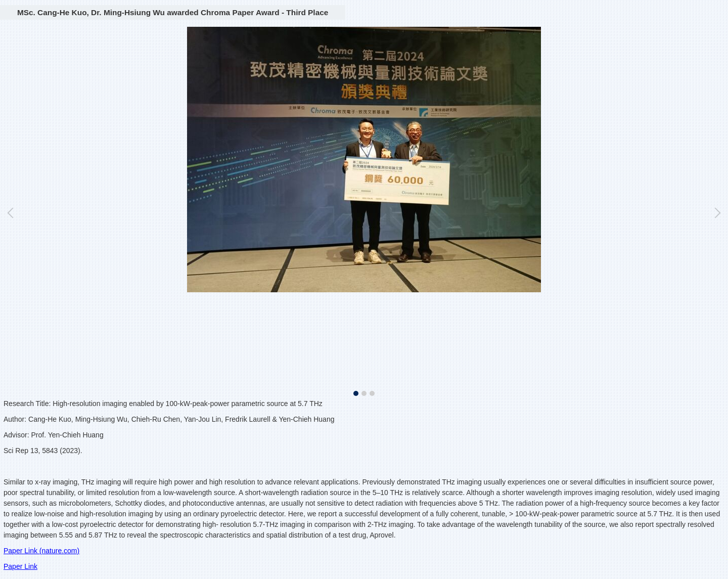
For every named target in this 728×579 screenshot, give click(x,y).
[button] (13, 213)
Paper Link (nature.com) (41, 551)
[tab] (356, 393)
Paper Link (20, 566)
